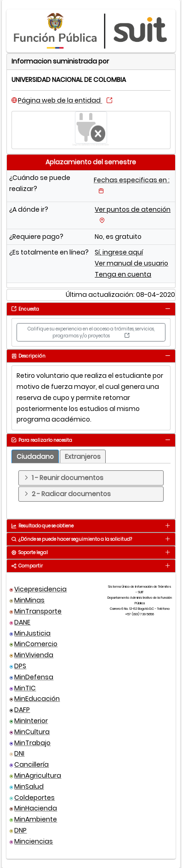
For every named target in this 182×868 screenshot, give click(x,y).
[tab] (168, 309)
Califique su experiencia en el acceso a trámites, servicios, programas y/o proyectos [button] (91, 332)
